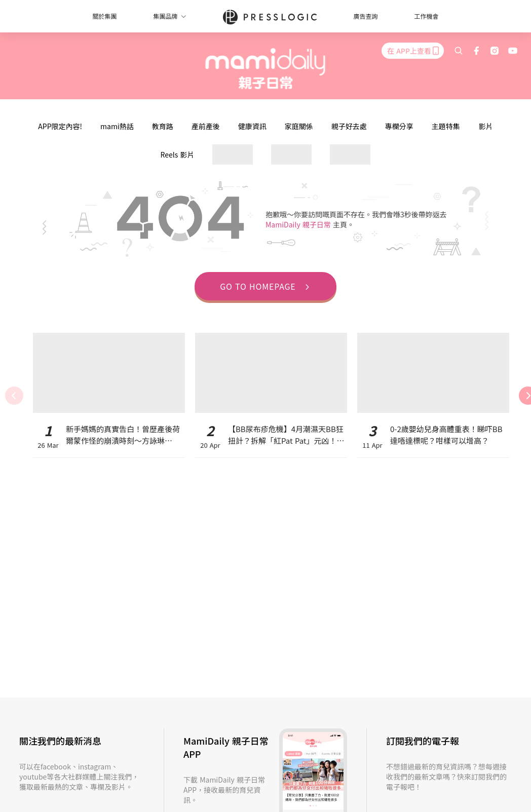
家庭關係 (299, 126)
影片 (486, 126)
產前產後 (206, 126)
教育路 (163, 126)
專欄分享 (399, 126)
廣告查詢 (366, 16)
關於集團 (104, 16)
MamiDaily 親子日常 (299, 224)
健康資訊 (252, 126)
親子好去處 (349, 126)
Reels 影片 (178, 154)
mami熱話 (117, 126)
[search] (459, 51)
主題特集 (446, 126)
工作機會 (427, 16)
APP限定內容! (60, 126)
